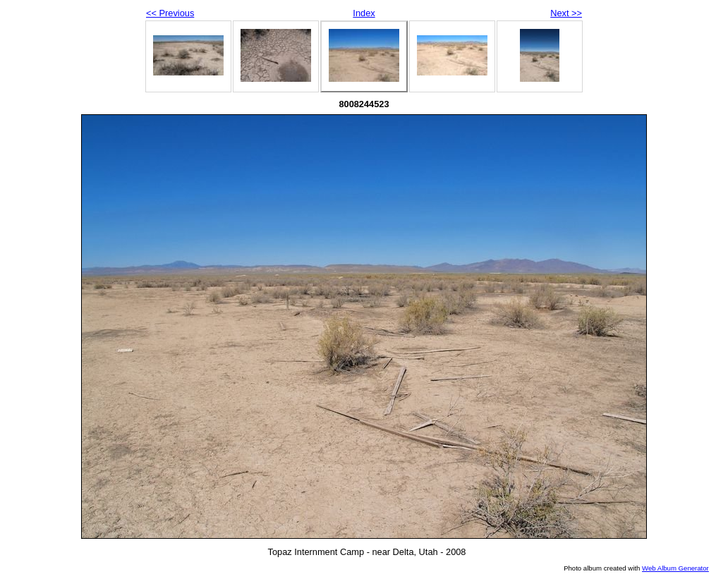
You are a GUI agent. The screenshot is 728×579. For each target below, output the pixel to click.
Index (364, 13)
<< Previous (170, 13)
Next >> (566, 13)
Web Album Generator (675, 568)
